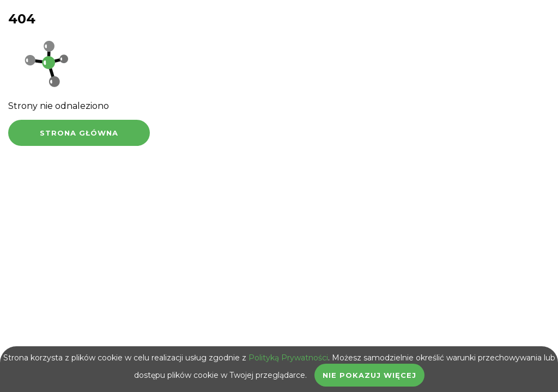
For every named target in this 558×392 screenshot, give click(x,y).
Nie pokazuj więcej (369, 375)
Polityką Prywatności (288, 358)
